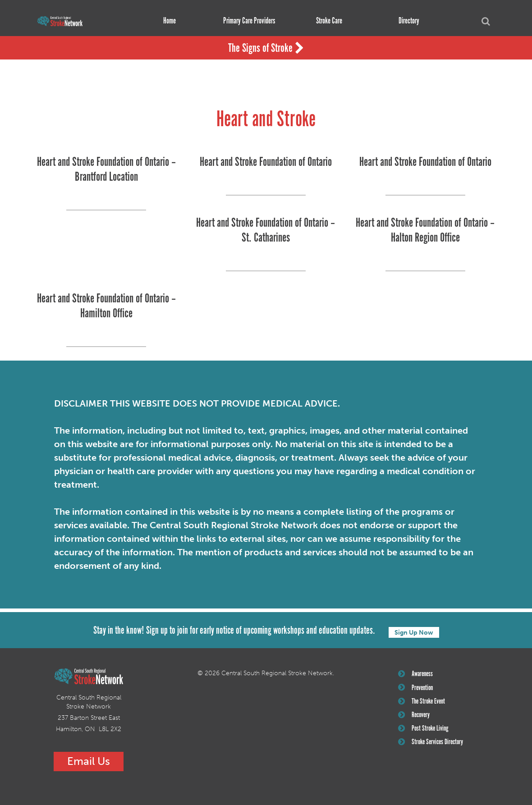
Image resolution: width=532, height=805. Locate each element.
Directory (406, 21)
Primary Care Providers (246, 21)
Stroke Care (326, 21)
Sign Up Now (414, 630)
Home (166, 21)
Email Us (89, 760)
